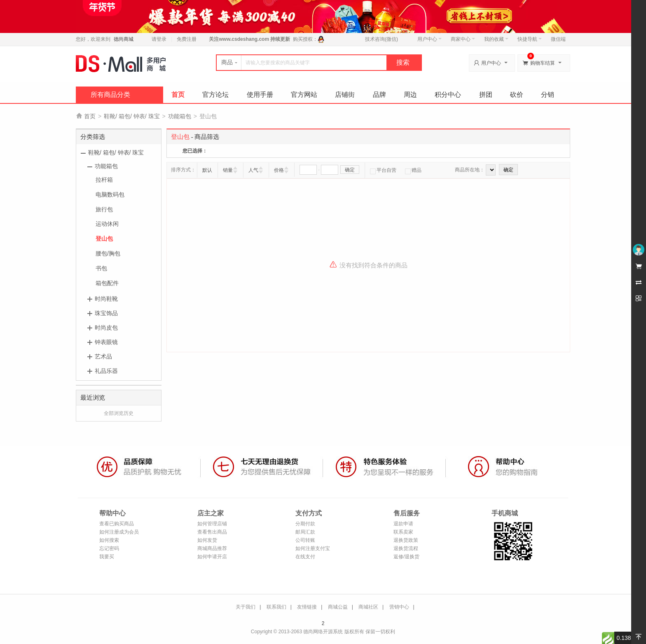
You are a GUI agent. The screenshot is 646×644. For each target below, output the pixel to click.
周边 (410, 95)
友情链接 (307, 607)
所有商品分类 (110, 95)
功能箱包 (180, 116)
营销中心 (399, 607)
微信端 (558, 39)
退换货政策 (406, 540)
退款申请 (403, 524)
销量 (228, 170)
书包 (101, 268)
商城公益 (338, 607)
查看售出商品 (212, 532)
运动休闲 (107, 224)
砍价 (517, 95)
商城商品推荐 (212, 548)
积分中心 (448, 95)
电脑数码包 (110, 194)
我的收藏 (496, 39)
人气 (253, 170)
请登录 (159, 39)
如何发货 (207, 540)
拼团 (486, 95)
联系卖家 (403, 532)
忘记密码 (109, 548)
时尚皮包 (106, 328)
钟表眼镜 (106, 342)
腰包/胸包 (108, 253)
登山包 (104, 239)
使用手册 (260, 95)
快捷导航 (530, 39)
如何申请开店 (212, 557)
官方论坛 (215, 95)
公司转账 (305, 540)
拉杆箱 (104, 180)
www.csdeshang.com (244, 39)
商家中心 (463, 39)
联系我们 (276, 607)
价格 (279, 170)
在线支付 (305, 557)
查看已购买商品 (117, 524)
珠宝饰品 (106, 313)
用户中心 (429, 39)
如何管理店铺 (212, 524)
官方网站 (304, 95)
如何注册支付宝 (313, 548)
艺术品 (103, 356)
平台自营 (383, 170)
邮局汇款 (305, 532)
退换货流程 (406, 548)
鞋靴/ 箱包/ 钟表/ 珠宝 (132, 116)
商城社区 (368, 607)
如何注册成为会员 (119, 532)
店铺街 (345, 95)
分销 (548, 95)
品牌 (379, 95)
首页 (178, 95)
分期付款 (305, 524)
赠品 (413, 170)
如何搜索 (109, 540)
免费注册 (187, 39)
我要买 (107, 557)
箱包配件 (107, 283)
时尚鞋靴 (106, 299)
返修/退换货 (406, 557)
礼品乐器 (106, 371)
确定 (350, 170)
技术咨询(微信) (382, 39)
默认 (207, 170)
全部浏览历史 (119, 413)
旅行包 (104, 209)
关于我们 (246, 607)
